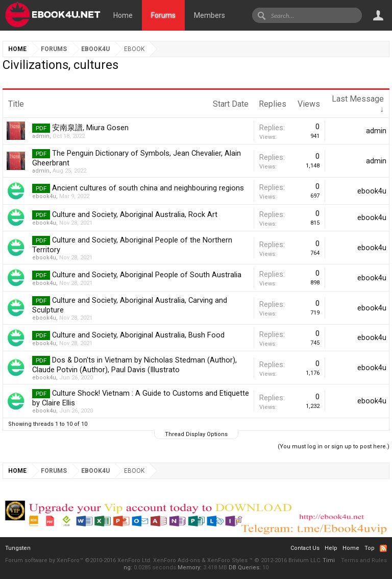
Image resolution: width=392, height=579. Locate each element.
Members (210, 15)
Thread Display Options (196, 434)
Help (331, 548)
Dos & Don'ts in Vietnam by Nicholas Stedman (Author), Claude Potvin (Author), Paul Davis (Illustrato (134, 365)
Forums (163, 15)
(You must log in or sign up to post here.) (334, 447)
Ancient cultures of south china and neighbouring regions (148, 188)
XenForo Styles (227, 560)
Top (370, 548)
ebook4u (44, 196)
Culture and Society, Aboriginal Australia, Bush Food (138, 335)
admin (41, 136)
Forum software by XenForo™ (78, 560)
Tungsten (18, 548)
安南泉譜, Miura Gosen (90, 128)
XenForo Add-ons (177, 560)
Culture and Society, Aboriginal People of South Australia (147, 275)
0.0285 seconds (155, 568)
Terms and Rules (364, 560)
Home (123, 15)
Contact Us (305, 548)
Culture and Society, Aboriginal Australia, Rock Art (135, 214)
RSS (383, 548)
